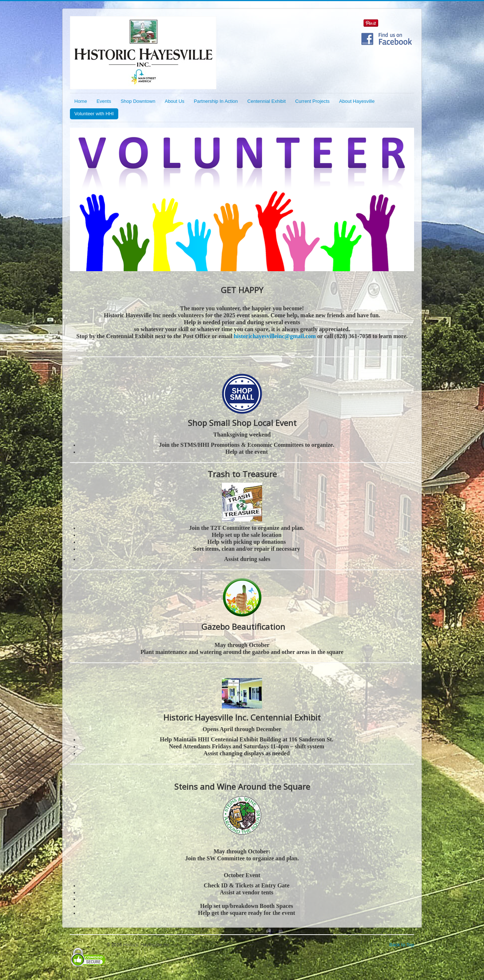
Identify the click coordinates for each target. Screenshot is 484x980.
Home (81, 101)
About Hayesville (357, 101)
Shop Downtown (138, 101)
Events (104, 101)
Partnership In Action (216, 101)
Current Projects (312, 101)
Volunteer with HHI (94, 114)
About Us (174, 101)
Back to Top (402, 945)
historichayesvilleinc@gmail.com (275, 336)
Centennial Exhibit (267, 101)
